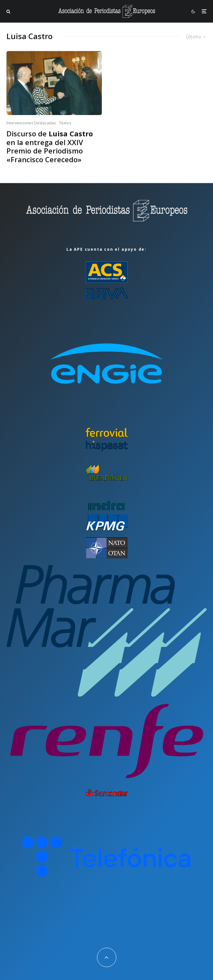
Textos (65, 123)
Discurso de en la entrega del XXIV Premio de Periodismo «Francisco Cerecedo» (50, 146)
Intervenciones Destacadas (31, 123)
